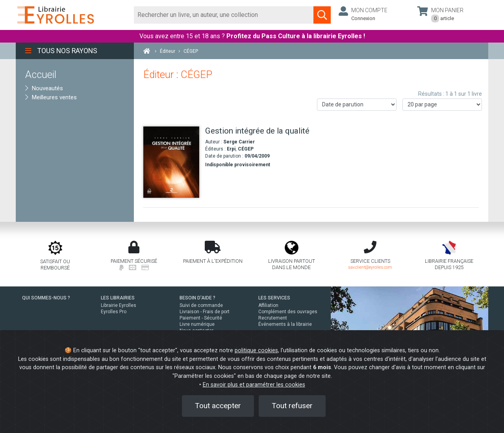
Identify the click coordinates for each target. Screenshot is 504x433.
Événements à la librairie (285, 324)
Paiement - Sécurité (201, 318)
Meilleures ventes (51, 97)
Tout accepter (218, 406)
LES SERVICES (274, 298)
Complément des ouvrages (288, 312)
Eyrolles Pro (114, 312)
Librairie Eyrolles (119, 305)
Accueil (41, 74)
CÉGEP (246, 149)
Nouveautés (44, 88)
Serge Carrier (239, 142)
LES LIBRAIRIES (118, 298)
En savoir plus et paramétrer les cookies (254, 385)
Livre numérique (197, 324)
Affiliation (268, 305)
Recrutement (273, 318)
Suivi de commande (201, 305)
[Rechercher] (224, 15)
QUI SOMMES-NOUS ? (46, 298)
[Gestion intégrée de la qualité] (171, 162)
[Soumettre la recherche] (322, 15)
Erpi (231, 149)
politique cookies (256, 350)
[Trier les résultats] (357, 105)
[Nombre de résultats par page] (442, 105)
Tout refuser (292, 406)
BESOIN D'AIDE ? (197, 298)
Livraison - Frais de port (205, 312)
